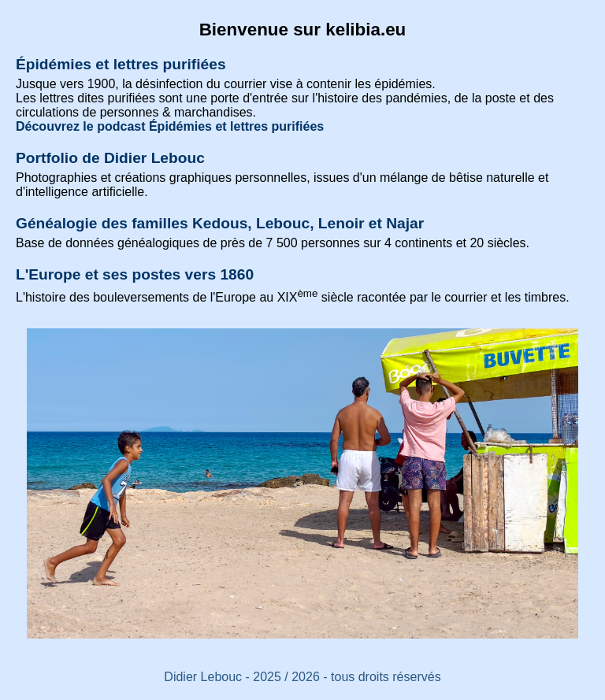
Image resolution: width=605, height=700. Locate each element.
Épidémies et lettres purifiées (121, 64)
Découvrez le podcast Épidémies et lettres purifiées (170, 126)
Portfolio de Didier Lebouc (110, 158)
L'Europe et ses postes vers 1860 (135, 274)
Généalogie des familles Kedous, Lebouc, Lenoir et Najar (220, 223)
